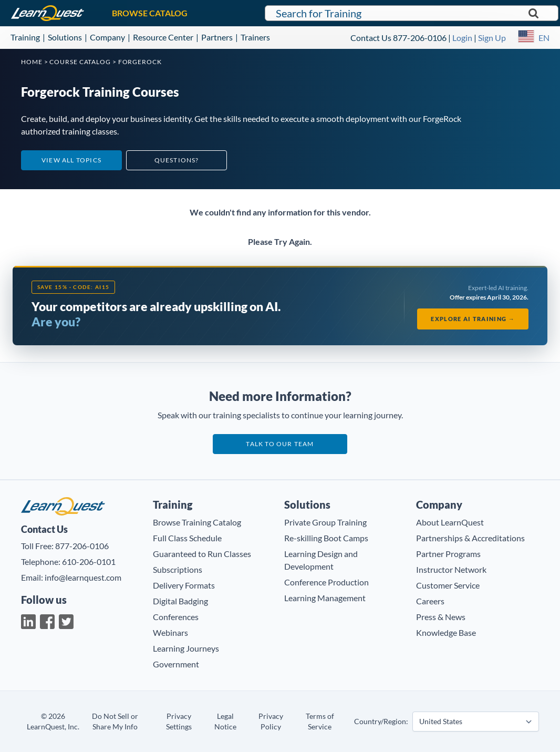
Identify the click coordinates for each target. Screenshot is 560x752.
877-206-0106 (420, 38)
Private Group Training (325, 522)
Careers (430, 601)
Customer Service (448, 585)
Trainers (255, 37)
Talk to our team (280, 444)
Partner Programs (448, 554)
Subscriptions (178, 569)
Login (462, 38)
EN (544, 38)
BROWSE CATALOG (150, 13)
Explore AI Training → (473, 319)
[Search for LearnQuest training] (411, 13)
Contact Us (371, 38)
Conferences (176, 617)
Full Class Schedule (187, 538)
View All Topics (71, 160)
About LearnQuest (450, 522)
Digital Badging (180, 601)
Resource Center (163, 37)
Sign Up (492, 38)
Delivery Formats (184, 585)
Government (176, 664)
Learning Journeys (186, 648)
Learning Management (325, 598)
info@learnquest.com (83, 577)
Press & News (441, 617)
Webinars (170, 632)
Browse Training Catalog (197, 522)
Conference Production (326, 582)
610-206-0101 (89, 562)
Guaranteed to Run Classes (202, 554)
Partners (217, 37)
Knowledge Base (446, 632)
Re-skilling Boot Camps (326, 538)
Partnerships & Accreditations (470, 538)
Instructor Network (451, 569)
